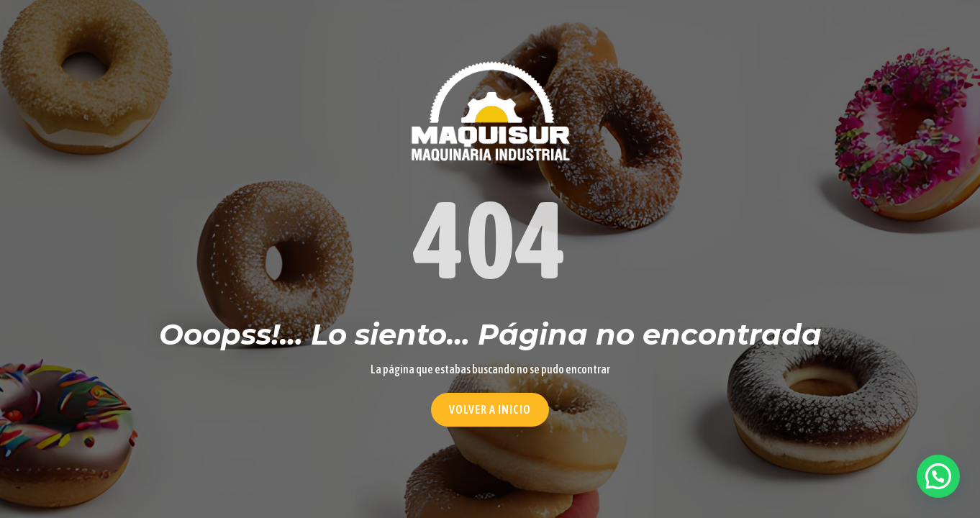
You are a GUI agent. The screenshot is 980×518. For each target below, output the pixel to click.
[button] (938, 476)
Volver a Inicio (490, 409)
